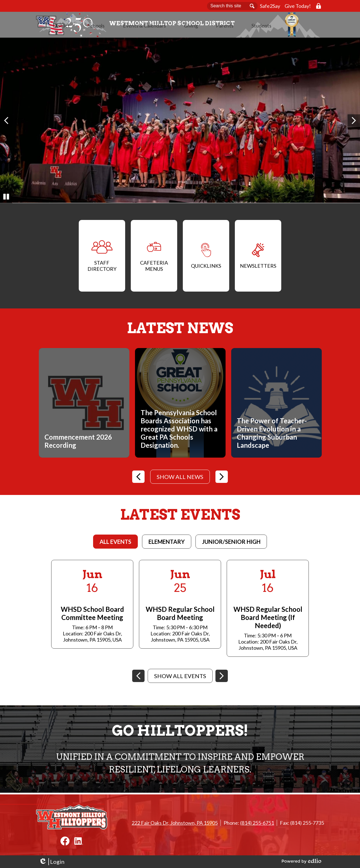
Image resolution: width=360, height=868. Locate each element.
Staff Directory (102, 258)
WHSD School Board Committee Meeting (92, 615)
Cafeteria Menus (154, 258)
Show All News (180, 478)
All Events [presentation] (115, 543)
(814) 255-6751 (257, 823)
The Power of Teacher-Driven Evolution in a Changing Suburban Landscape (272, 435)
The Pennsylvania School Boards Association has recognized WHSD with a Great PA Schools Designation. (179, 430)
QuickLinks (206, 258)
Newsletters (258, 258)
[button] (119, 32)
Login (52, 862)
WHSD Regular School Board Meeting (180, 615)
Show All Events (180, 678)
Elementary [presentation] (167, 543)
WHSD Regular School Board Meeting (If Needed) (268, 619)
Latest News (180, 330)
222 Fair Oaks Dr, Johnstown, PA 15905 (175, 823)
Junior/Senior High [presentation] (231, 543)
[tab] (115, 543)
